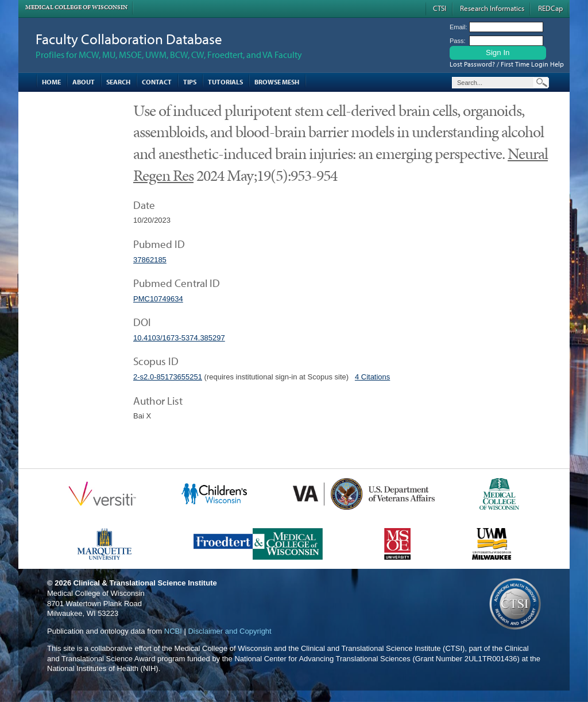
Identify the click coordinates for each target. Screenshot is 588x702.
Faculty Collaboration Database (129, 39)
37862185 (150, 260)
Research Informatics (492, 8)
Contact (157, 82)
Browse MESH (277, 82)
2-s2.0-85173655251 (168, 377)
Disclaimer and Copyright (229, 631)
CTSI (440, 8)
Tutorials (225, 82)
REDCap (550, 8)
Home (51, 82)
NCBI (173, 631)
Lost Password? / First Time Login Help (507, 64)
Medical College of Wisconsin (76, 7)
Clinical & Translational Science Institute (145, 583)
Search (118, 82)
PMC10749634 (158, 299)
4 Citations (372, 377)
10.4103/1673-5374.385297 (179, 338)
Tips (190, 82)
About (84, 82)
